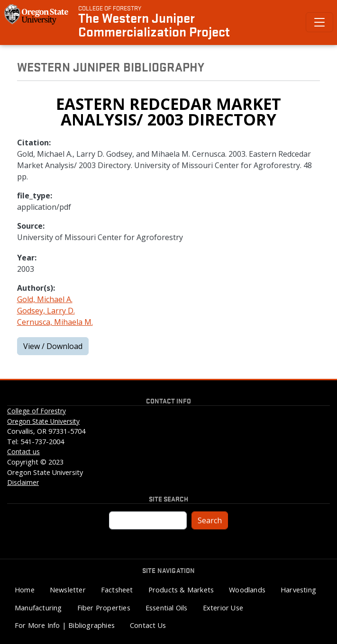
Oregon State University (43, 421)
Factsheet (117, 590)
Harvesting (298, 590)
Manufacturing (38, 608)
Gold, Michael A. (45, 299)
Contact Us (148, 625)
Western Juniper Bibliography (111, 66)
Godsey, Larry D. (46, 311)
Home (25, 590)
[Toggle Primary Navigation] (319, 22)
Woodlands (247, 590)
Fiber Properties (104, 608)
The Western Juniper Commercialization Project (154, 24)
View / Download (53, 346)
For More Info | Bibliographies (65, 625)
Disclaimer (23, 482)
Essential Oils (167, 608)
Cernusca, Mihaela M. (55, 322)
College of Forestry (110, 8)
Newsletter (68, 590)
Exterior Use (223, 608)
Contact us (23, 452)
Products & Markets (181, 590)
